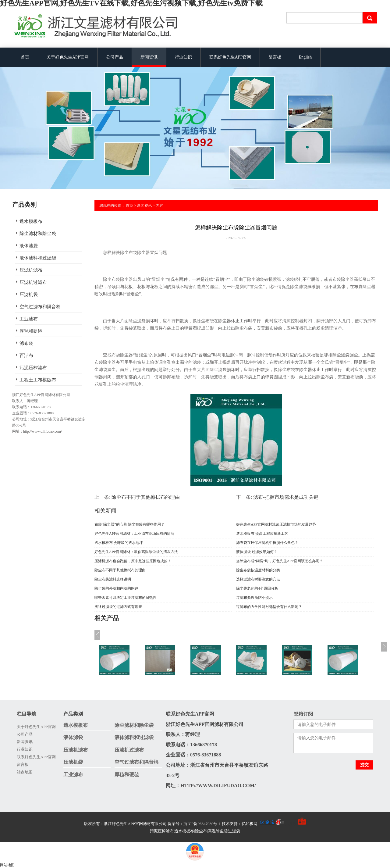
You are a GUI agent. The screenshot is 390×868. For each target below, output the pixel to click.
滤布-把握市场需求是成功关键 (286, 497)
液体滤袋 (29, 246)
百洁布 (26, 355)
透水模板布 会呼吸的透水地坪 (119, 543)
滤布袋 (26, 343)
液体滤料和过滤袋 (38, 258)
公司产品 (115, 57)
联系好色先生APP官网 (230, 57)
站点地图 (25, 772)
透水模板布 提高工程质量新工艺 (262, 534)
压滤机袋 (29, 295)
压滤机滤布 (31, 270)
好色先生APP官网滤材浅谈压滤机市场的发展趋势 (276, 524)
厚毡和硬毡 (31, 331)
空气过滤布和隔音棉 (40, 307)
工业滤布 (29, 319)
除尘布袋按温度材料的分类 (258, 570)
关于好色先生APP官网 (68, 57)
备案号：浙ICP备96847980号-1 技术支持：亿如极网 (226, 824)
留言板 (275, 57)
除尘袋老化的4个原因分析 (257, 588)
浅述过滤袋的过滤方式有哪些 (118, 607)
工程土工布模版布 (38, 380)
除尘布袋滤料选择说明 (113, 579)
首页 (25, 57)
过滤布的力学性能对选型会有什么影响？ (269, 607)
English (305, 57)
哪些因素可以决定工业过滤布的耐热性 (126, 598)
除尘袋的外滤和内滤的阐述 (116, 588)
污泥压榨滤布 (33, 368)
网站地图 (7, 865)
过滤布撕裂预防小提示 (254, 598)
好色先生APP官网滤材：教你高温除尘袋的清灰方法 (136, 552)
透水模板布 (31, 221)
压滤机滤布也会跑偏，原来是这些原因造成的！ (133, 561)
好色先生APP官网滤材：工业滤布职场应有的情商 (134, 534)
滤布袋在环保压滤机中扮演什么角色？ (267, 543)
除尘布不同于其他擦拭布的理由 (146, 497)
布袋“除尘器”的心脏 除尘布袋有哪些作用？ (129, 524)
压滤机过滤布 (33, 282)
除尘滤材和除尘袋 (38, 234)
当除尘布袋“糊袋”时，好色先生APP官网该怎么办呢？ (280, 561)
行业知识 (183, 57)
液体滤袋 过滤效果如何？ (257, 552)
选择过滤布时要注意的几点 (258, 579)
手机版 (290, 824)
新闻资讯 (149, 57)
